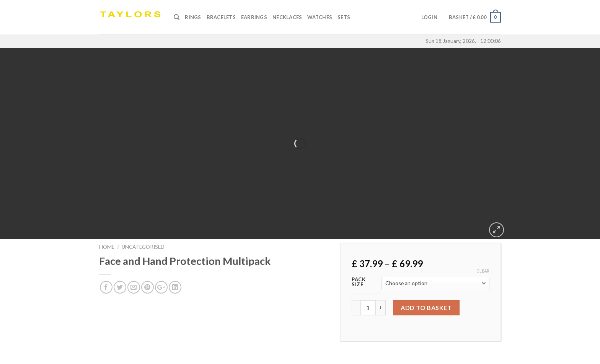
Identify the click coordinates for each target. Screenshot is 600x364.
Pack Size (359, 282)
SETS (344, 17)
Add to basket (426, 308)
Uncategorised (143, 247)
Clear (483, 271)
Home (107, 247)
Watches (320, 17)
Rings (193, 17)
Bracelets (221, 17)
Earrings (254, 17)
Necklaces (287, 17)
